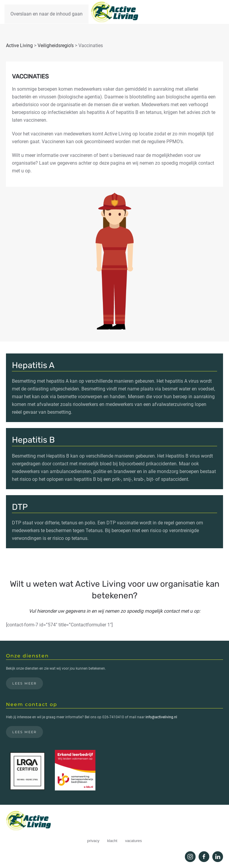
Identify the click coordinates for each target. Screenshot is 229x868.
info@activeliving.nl (161, 717)
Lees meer (24, 683)
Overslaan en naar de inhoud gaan (47, 14)
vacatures (133, 841)
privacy (93, 841)
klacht (112, 841)
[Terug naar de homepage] (114, 12)
